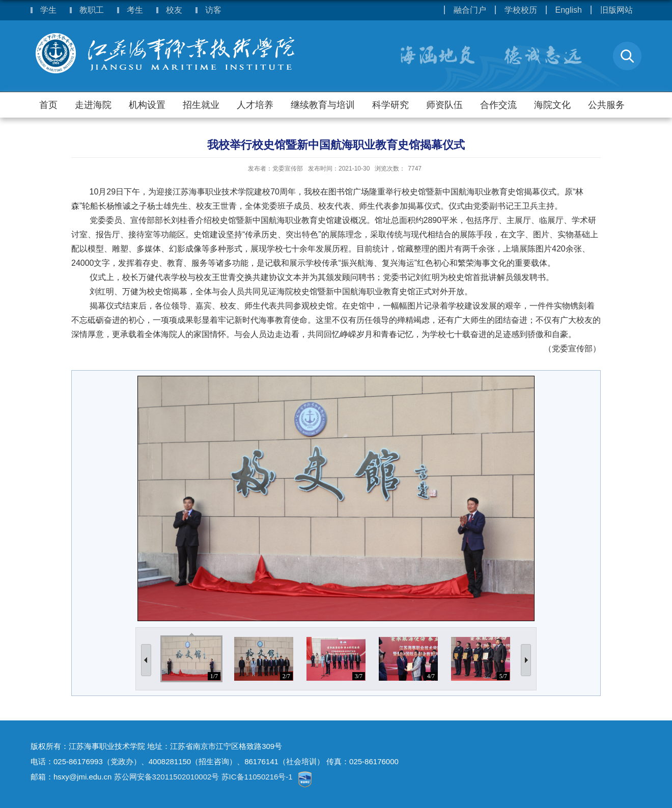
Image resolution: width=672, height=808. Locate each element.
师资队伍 (444, 105)
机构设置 (147, 105)
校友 (174, 10)
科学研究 (390, 105)
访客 (213, 10)
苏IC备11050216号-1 (258, 777)
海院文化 (552, 105)
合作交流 (498, 105)
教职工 (92, 10)
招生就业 (201, 105)
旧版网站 (617, 10)
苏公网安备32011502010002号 (167, 777)
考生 (135, 10)
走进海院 (93, 105)
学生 (48, 10)
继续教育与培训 (323, 105)
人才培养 (255, 105)
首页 (48, 105)
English (569, 10)
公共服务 (606, 105)
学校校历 (521, 10)
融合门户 (470, 10)
